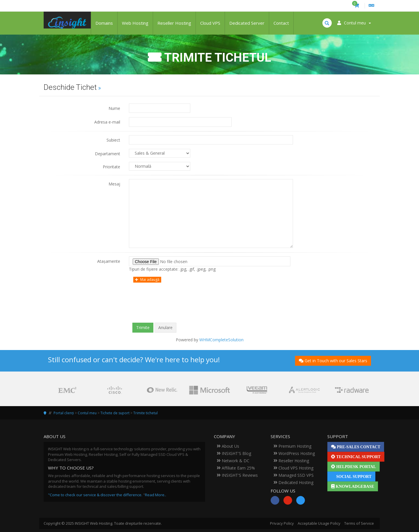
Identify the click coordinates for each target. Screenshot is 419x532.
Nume (114, 108)
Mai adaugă (147, 280)
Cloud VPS (210, 23)
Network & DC (233, 461)
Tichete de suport (115, 413)
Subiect (113, 140)
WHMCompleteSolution (221, 340)
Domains (104, 23)
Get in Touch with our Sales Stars (333, 361)
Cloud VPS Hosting (293, 468)
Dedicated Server (247, 23)
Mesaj (114, 184)
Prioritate (111, 167)
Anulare (165, 327)
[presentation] (210, 307)
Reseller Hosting (174, 23)
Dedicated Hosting (293, 482)
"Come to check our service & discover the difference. (95, 495)
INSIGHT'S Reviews (237, 475)
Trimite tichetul (145, 413)
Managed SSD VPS (294, 475)
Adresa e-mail (107, 122)
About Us (228, 446)
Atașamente (109, 261)
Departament (108, 154)
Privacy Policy (282, 523)
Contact (281, 23)
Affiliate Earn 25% (236, 468)
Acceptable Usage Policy (319, 523)
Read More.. (156, 495)
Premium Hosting (292, 446)
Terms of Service (359, 523)
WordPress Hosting (294, 453)
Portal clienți (64, 413)
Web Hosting (135, 23)
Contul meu (87, 413)
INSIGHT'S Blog (234, 453)
